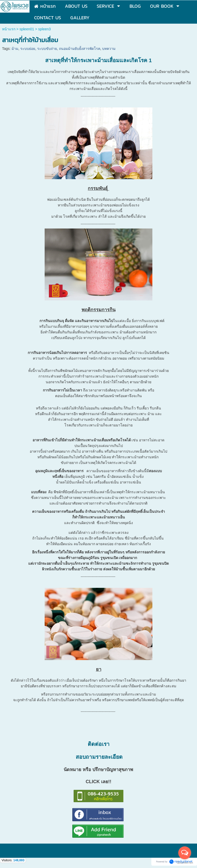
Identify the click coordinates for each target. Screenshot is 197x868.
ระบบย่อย (28, 49)
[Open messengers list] (185, 853)
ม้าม (15, 49)
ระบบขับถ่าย (47, 49)
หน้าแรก (9, 29)
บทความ (109, 49)
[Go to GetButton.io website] (185, 863)
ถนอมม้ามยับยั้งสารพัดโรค (80, 49)
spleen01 (27, 29)
